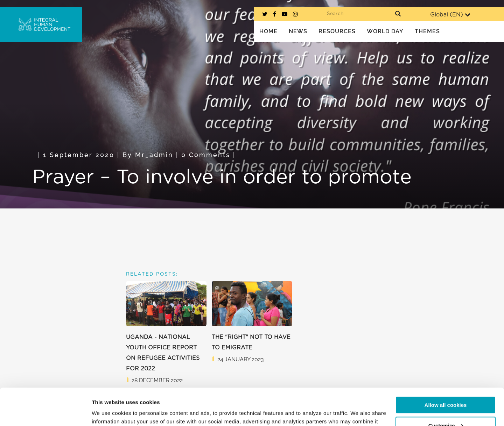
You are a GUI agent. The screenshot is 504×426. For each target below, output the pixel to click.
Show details (108, 412)
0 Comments (206, 155)
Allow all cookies (446, 368)
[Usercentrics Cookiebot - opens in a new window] (45, 412)
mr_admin (154, 155)
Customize (446, 388)
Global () (450, 15)
